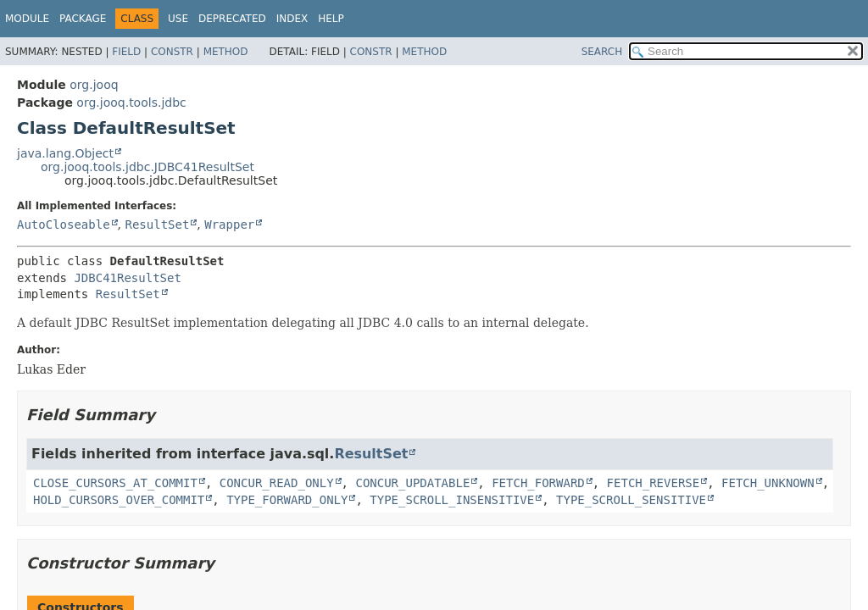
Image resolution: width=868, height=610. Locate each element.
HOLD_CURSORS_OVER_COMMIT (119, 500)
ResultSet (157, 225)
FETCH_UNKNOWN (768, 483)
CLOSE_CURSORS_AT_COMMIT (115, 483)
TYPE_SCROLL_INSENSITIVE (452, 500)
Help (331, 19)
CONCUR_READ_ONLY (277, 483)
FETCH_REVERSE (654, 483)
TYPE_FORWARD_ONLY (287, 500)
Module (27, 19)
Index (292, 19)
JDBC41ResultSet (127, 278)
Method (226, 52)
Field (126, 52)
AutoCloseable (64, 225)
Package (83, 19)
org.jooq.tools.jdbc (131, 103)
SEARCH (602, 52)
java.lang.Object (65, 153)
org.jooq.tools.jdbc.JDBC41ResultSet (147, 167)
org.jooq (94, 85)
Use (178, 19)
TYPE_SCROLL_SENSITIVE (631, 500)
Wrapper (229, 225)
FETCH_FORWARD (538, 483)
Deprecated (232, 19)
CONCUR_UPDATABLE (412, 483)
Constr (172, 52)
